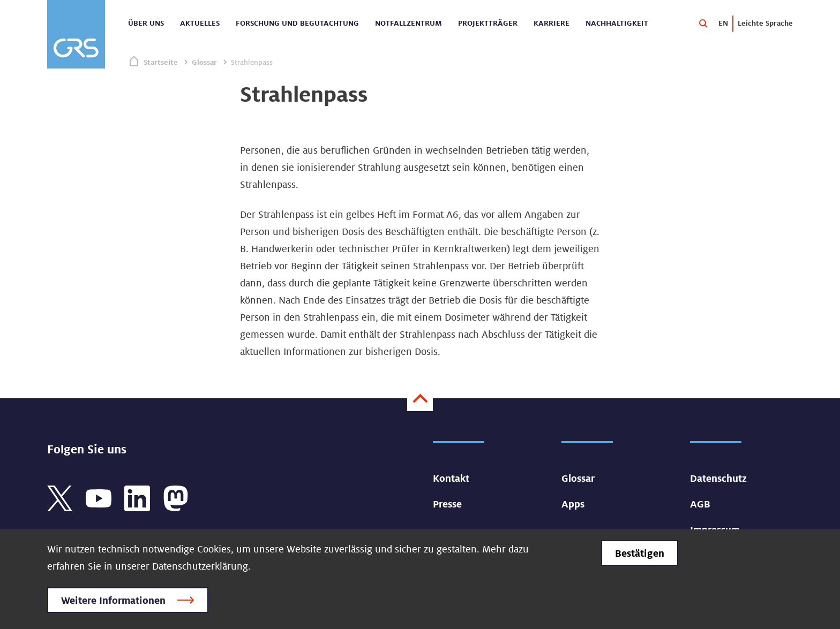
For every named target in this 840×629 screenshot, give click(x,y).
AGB (700, 504)
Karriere (552, 23)
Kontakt (451, 478)
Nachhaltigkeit (617, 23)
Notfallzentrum (408, 23)
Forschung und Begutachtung (297, 23)
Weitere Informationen (113, 600)
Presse (447, 504)
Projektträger (488, 23)
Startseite (161, 62)
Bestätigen (640, 553)
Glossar (204, 62)
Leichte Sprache (765, 23)
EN (723, 23)
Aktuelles (200, 23)
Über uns (146, 23)
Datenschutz (718, 478)
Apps (573, 504)
